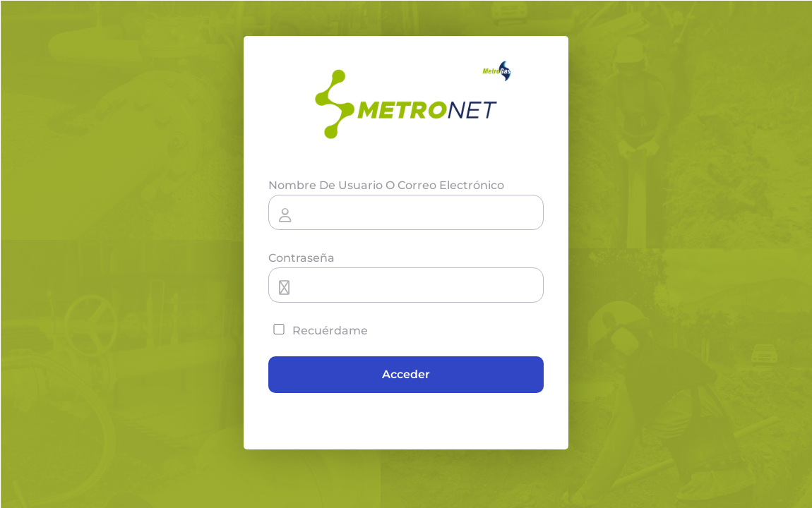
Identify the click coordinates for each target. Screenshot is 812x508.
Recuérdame (318, 331)
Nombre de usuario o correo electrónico (386, 185)
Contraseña (301, 258)
